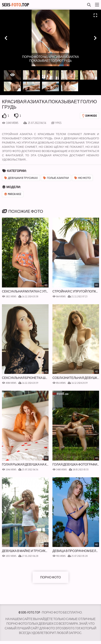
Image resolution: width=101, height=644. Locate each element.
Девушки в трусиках (21, 178)
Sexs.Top (16, 5)
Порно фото (51, 577)
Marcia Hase (13, 194)
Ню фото (83, 178)
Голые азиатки (56, 178)
